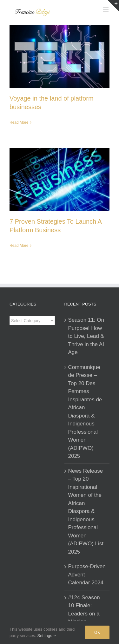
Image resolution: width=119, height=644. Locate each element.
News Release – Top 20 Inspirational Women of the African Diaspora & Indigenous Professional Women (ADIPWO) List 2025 (86, 511)
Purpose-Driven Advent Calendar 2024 (87, 575)
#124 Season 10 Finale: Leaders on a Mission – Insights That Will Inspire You (87, 618)
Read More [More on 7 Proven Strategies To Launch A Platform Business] (19, 246)
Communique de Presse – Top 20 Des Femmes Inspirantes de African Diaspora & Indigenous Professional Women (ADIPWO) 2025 (85, 412)
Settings (46, 636)
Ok (97, 632)
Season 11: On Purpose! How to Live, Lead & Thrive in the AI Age (86, 336)
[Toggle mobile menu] (106, 10)
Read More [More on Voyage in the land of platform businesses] (19, 122)
